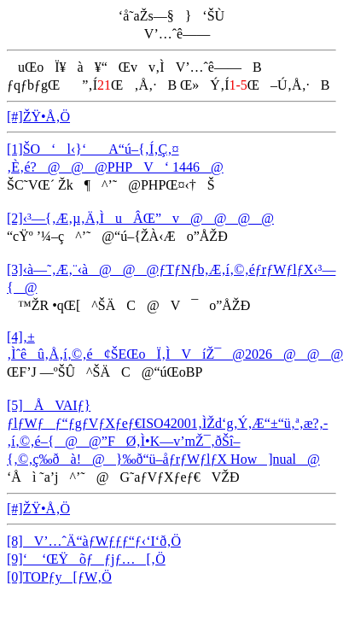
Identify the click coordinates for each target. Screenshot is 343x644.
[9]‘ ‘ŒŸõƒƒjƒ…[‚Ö (86, 559)
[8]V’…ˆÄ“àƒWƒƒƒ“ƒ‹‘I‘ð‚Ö (94, 541)
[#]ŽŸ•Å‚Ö (38, 117)
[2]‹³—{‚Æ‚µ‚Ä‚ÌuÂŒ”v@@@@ (140, 218)
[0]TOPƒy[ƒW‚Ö (59, 577)
